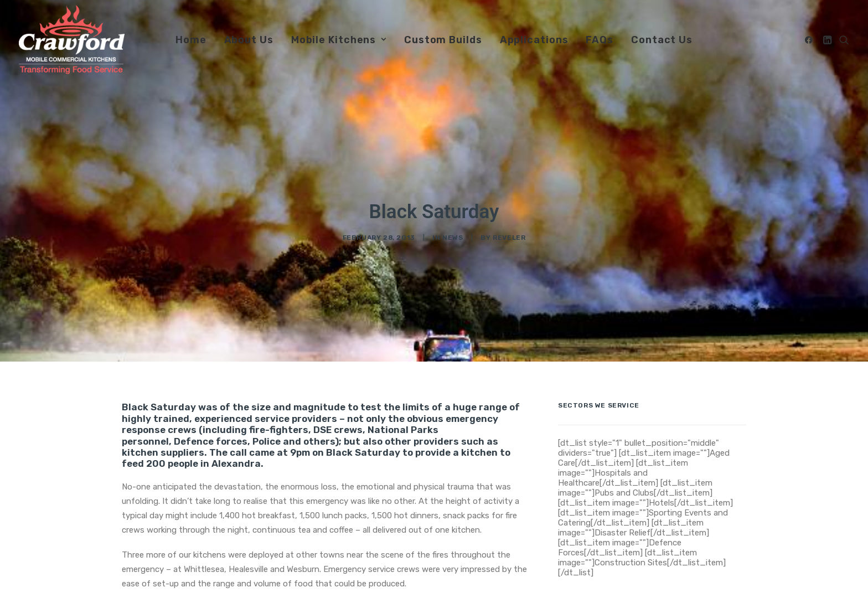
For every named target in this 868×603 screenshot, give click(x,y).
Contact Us (662, 40)
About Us (249, 40)
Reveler (509, 224)
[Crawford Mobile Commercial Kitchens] (72, 40)
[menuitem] (191, 40)
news (453, 224)
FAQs (600, 40)
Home (191, 40)
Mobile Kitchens (339, 40)
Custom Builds (443, 40)
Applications (534, 40)
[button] (811, 40)
